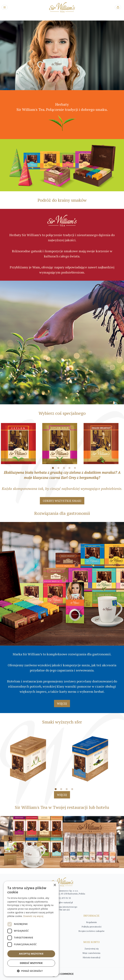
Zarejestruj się (92, 949)
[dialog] (31, 929)
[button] (31, 971)
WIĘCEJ (62, 704)
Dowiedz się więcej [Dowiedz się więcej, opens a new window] (33, 916)
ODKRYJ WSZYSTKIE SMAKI (62, 501)
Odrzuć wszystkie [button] (31, 963)
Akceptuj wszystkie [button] (31, 954)
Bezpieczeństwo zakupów (92, 931)
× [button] (55, 885)
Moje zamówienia (91, 953)
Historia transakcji (92, 957)
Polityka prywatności (92, 927)
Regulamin (92, 922)
